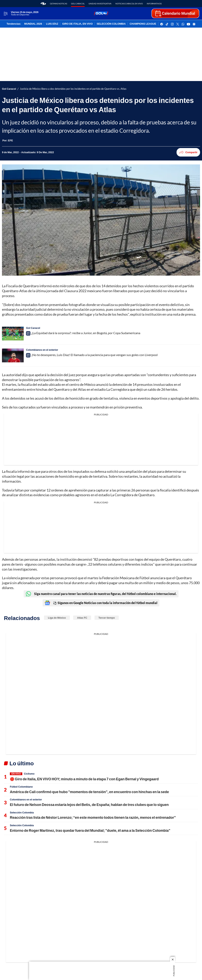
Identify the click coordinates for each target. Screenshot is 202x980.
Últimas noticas (58, 4)
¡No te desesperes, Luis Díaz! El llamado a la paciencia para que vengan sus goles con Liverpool (94, 355)
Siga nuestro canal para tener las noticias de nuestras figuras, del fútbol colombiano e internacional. (101, 594)
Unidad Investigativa (100, 4)
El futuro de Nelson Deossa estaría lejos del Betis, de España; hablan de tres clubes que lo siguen (89, 805)
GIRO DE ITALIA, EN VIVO (77, 24)
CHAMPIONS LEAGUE (143, 24)
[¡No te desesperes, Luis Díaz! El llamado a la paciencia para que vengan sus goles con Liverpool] (13, 355)
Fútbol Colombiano (21, 787)
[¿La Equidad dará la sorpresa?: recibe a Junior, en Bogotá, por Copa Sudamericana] (13, 334)
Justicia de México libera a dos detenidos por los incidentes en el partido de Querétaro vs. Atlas (73, 89)
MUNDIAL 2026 (33, 24)
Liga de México (57, 618)
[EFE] (11, 140)
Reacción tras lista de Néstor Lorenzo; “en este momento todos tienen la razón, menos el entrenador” (93, 817)
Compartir (188, 152)
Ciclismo (29, 774)
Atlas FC (82, 618)
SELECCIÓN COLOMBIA (111, 24)
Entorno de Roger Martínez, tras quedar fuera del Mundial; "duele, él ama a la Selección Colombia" (90, 830)
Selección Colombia (22, 812)
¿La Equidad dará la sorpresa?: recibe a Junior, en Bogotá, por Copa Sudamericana (86, 333)
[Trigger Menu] (5, 14)
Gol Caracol (78, 4)
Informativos (154, 4)
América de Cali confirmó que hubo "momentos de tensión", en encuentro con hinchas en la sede (89, 792)
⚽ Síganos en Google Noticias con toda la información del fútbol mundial (101, 603)
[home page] (43, 4)
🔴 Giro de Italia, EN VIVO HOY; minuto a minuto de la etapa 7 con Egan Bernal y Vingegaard (84, 779)
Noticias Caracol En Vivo (129, 4)
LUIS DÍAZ (52, 24)
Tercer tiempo (107, 618)
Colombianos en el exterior (42, 350)
